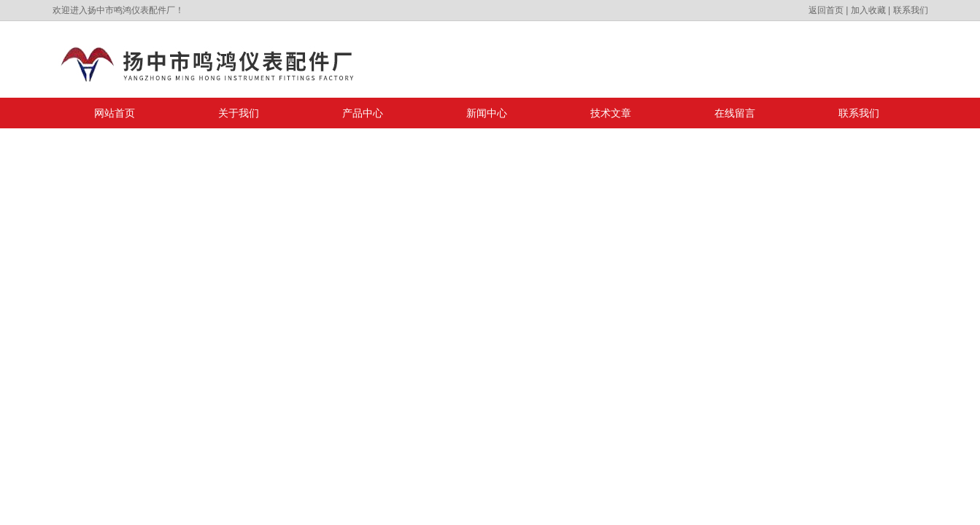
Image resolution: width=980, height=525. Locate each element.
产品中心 (363, 113)
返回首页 (826, 10)
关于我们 (239, 113)
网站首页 (115, 113)
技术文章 (611, 113)
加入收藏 (868, 10)
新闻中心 (487, 113)
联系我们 (911, 10)
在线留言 (735, 113)
